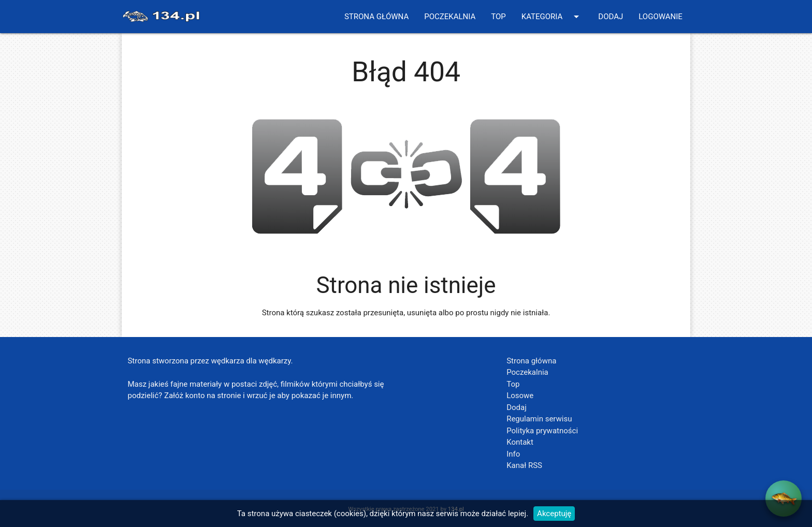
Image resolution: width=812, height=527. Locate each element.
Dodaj (611, 17)
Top (498, 17)
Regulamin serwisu (539, 419)
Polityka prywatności (542, 431)
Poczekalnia (450, 17)
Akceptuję (554, 514)
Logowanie (661, 17)
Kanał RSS (524, 465)
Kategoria (552, 17)
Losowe (520, 396)
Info (513, 454)
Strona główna (376, 17)
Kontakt (520, 442)
